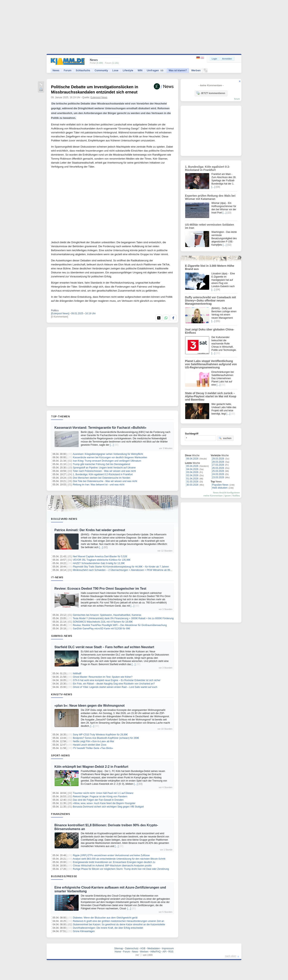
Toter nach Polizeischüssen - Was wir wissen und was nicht (104, 471)
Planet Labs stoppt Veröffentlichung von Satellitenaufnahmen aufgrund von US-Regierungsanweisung (211, 364)
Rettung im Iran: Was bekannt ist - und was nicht (99, 485)
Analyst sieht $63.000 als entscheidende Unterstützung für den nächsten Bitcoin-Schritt (119, 859)
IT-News (57, 577)
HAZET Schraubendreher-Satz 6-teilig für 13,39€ (99, 563)
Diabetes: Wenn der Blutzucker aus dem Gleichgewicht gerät (105, 918)
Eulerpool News (99, 97)
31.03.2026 (192, 482)
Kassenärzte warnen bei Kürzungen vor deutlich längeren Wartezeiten (110, 457)
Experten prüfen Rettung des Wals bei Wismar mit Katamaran (210, 197)
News (56, 70)
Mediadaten (154, 948)
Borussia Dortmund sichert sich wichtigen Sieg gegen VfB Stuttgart (108, 807)
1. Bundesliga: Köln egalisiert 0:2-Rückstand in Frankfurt (103, 474)
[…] (112, 445)
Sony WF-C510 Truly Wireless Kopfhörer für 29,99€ (100, 735)
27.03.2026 (218, 465)
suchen (225, 438)
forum (237, 99)
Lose (115, 70)
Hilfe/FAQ (155, 952)
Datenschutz (132, 948)
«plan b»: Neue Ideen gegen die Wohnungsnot (89, 706)
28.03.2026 (218, 462)
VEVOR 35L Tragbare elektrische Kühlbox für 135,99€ (102, 560)
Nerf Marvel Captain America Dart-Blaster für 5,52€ (100, 556)
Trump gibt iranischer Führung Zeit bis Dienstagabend (101, 464)
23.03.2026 (218, 477)
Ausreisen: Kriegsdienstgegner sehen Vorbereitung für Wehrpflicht (108, 454)
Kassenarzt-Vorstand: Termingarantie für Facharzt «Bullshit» (100, 428)
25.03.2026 (218, 471)
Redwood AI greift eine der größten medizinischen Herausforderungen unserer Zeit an (118, 921)
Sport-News (60, 755)
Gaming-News (62, 636)
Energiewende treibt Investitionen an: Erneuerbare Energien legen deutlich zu (114, 862)
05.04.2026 (192, 466)
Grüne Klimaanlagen (84, 931)
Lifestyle (128, 70)
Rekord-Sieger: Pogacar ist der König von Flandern (100, 796)
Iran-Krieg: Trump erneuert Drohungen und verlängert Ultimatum (107, 461)
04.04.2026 (192, 469)
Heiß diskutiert (220, 488)
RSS (171, 952)
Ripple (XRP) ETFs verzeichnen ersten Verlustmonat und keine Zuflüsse (111, 855)
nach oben (231, 956)
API (164, 952)
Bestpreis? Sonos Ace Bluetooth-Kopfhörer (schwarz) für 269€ (106, 738)
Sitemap (119, 948)
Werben (196, 70)
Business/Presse (64, 876)
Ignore (227, 496)
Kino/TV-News (62, 694)
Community (101, 70)
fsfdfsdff (77, 674)
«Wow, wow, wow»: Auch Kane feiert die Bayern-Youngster (104, 803)
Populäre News (220, 485)
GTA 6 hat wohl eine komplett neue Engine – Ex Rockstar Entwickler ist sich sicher (117, 680)
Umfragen (155, 70)
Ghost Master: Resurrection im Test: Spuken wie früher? (103, 677)
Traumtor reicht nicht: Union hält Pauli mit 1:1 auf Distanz (103, 793)
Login (214, 59)
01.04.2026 (192, 479)
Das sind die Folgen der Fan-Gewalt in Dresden (98, 800)
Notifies (236, 496)
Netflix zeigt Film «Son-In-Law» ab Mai (93, 741)
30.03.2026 (192, 485)
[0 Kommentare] (59, 317)
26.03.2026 (218, 468)
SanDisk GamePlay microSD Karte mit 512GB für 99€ (101, 629)
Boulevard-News (64, 519)
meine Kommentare (213, 496)
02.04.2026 (192, 475)
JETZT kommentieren (211, 93)
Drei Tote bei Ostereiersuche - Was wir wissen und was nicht (105, 481)
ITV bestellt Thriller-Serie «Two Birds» (93, 748)
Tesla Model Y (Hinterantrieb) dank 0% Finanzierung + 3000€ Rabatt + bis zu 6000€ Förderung (123, 618)
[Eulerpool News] (60, 313)
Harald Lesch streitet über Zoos (89, 745)
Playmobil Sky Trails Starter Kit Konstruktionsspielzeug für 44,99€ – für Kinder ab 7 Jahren (121, 567)
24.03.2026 (218, 474)
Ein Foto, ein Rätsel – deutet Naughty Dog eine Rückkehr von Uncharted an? (114, 684)
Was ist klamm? (178, 70)
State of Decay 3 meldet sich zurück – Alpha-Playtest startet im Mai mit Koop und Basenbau (211, 396)
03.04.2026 (192, 472)
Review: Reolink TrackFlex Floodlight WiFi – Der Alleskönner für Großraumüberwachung (120, 625)
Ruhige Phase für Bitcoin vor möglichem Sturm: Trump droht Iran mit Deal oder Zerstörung (121, 869)
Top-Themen (60, 416)
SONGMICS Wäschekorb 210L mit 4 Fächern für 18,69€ (103, 622)
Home (118, 952)
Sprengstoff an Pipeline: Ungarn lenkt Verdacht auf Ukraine (104, 468)
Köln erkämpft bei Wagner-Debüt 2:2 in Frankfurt (91, 767)
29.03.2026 (218, 459)
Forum (68, 70)
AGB (143, 948)
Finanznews (60, 814)
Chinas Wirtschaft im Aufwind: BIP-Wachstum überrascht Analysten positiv (112, 866)
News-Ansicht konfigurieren (226, 493)
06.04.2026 (192, 459)
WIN (140, 70)
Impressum (168, 948)
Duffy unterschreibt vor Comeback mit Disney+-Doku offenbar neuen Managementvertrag (210, 301)
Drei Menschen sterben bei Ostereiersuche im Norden (101, 478)
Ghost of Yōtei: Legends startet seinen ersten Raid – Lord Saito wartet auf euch (115, 687)
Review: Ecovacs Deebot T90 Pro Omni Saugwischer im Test (100, 589)
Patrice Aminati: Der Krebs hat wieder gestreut (90, 530)
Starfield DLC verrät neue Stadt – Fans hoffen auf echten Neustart (104, 647)
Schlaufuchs (83, 70)
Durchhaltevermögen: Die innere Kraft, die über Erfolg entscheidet (108, 928)
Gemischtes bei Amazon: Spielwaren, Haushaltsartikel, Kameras (107, 615)
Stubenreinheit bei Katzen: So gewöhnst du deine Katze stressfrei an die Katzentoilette (119, 924)
